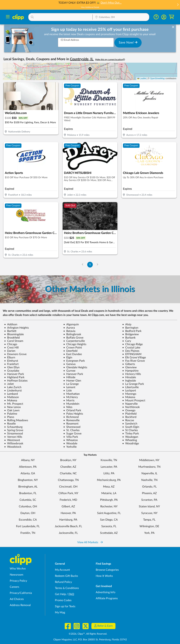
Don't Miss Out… (111, 3)
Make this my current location (110, 60)
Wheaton (71, 440)
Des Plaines (131, 351)
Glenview (130, 367)
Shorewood (72, 427)
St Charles (130, 430)
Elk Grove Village (134, 358)
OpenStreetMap (157, 78)
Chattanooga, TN (68, 480)
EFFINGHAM (132, 354)
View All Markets (90, 542)
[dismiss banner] (173, 27)
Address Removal (20, 605)
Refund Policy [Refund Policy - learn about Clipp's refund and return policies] (63, 582)
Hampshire (130, 371)
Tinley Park (131, 434)
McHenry (71, 397)
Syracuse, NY (149, 513)
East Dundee (73, 354)
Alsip (127, 324)
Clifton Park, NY (68, 493)
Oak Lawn (12, 410)
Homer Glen (72, 381)
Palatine (11, 414)
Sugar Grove (72, 434)
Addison (11, 324)
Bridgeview (131, 334)
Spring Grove (14, 430)
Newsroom (16, 575)
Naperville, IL (149, 473)
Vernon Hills (13, 437)
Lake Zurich (13, 387)
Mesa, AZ (109, 487)
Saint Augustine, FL (109, 513)
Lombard (11, 394)
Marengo (129, 394)
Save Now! (128, 42)
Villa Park (71, 437)
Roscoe (128, 420)
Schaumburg (13, 427)
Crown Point (73, 348)
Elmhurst (11, 361)
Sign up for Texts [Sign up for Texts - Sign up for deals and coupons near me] (65, 606)
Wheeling (130, 440)
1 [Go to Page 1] (90, 264)
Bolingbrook (72, 334)
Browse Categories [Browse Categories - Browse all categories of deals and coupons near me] (107, 570)
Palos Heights (73, 414)
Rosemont (71, 424)
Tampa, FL (149, 520)
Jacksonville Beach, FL (68, 526)
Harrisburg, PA (68, 520)
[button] (178, 5)
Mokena (129, 397)
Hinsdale (129, 377)
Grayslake (12, 371)
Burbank (129, 338)
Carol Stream (14, 341)
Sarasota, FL (109, 526)
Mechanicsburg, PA (109, 480)
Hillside (69, 377)
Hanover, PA (68, 513)
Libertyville (130, 387)
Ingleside (129, 381)
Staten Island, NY (149, 506)
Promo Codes (63, 600)
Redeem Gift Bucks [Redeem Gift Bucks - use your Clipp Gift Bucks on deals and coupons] (66, 576)
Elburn (10, 358)
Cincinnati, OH (68, 487)
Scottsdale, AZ (109, 533)
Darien (10, 351)
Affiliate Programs (107, 598)
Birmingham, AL (28, 487)
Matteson (12, 397)
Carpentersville (74, 341)
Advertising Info (106, 592)
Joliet (9, 384)
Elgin (68, 358)
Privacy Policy (18, 581)
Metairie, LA (109, 493)
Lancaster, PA (109, 467)
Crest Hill (11, 348)
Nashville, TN (149, 480)
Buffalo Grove (73, 338)
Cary (127, 341)
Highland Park (14, 377)
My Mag (60, 612)
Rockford (129, 417)
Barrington (130, 328)
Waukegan (130, 437)
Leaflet (142, 78)
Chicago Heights (75, 344)
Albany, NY (28, 460)
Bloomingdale (14, 334)
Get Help (60, 594)
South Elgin (131, 427)
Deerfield (70, 351)
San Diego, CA (109, 520)
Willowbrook (14, 443)
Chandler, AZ (68, 467)
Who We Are (18, 569)
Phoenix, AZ (149, 493)
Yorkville (70, 447)
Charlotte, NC (68, 473)
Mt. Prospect (14, 404)
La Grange (71, 384)
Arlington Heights (16, 328)
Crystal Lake (131, 348)
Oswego (129, 410)
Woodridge (131, 443)
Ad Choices (17, 599)
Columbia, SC (28, 500)
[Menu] (8, 17)
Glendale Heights (75, 367)
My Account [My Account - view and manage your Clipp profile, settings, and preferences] (62, 570)
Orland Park (72, 410)
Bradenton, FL (28, 493)
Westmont (12, 440)
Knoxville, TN (109, 460)
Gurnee (69, 371)
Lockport (129, 391)
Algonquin (71, 324)
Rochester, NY (109, 506)
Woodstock (13, 447)
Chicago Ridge (132, 344)
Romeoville (71, 420)
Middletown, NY (149, 460)
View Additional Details (90, 7)
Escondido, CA (28, 520)
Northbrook (131, 407)
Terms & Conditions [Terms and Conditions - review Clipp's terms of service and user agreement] (67, 588)
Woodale (70, 443)
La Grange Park (133, 384)
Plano (9, 417)
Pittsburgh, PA (109, 500)
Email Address (70, 40)
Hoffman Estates (16, 381)
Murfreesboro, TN (149, 467)
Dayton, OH (28, 513)
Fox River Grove (134, 361)
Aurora (69, 328)
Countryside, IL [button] (82, 59)
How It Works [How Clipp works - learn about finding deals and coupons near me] (104, 576)
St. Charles (71, 430)
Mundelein (71, 404)
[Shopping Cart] (172, 17)
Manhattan (72, 394)
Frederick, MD (68, 500)
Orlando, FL (149, 487)
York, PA (149, 533)
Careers (14, 587)
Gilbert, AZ (68, 506)
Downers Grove (15, 354)
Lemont (69, 387)
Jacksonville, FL (68, 533)
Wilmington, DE (149, 526)
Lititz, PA (109, 473)
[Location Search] (121, 17)
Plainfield (129, 414)
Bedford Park (132, 331)
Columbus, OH (28, 506)
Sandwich (130, 424)
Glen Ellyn (12, 367)
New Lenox (12, 407)
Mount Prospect (134, 400)
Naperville (130, 404)
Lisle (67, 391)
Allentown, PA (28, 467)
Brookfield (12, 338)
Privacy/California (21, 593)
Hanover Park (14, 374)
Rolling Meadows (16, 420)
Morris (69, 400)
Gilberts (129, 364)
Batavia (69, 331)
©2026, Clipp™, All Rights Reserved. (88, 634)
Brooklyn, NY (68, 460)
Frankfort (11, 364)
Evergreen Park (74, 361)
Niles (68, 407)
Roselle (10, 424)
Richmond (71, 417)
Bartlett (10, 331)
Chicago (11, 344)
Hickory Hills (132, 374)
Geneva (69, 364)
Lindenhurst (13, 391)
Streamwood (14, 434)
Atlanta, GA (28, 473)
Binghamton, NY (28, 480)
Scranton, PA (149, 500)
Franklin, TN (28, 533)
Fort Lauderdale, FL (28, 526)
